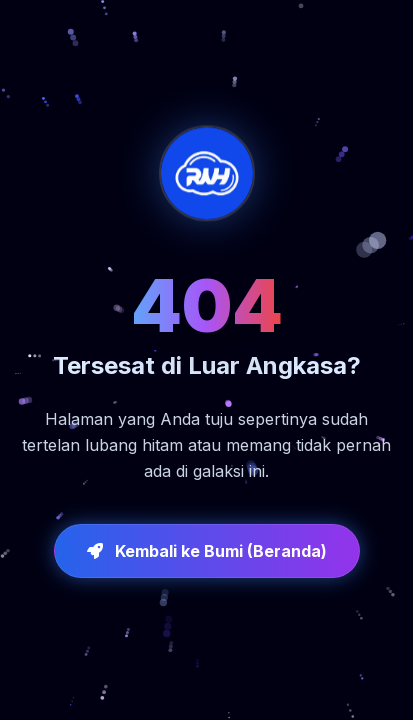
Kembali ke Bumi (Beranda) (207, 551)
